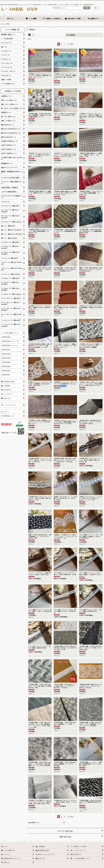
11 (69, 44)
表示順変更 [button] (71, 35)
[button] (65, 830)
